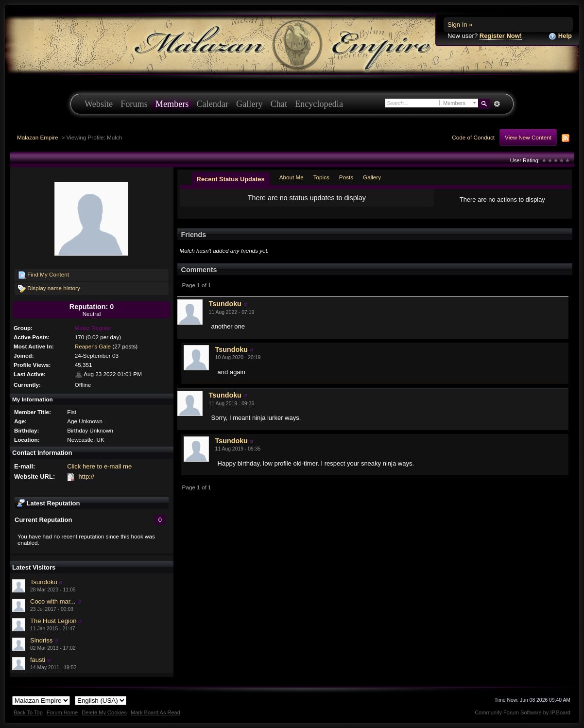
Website (99, 104)
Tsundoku (44, 582)
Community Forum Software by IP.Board (523, 712)
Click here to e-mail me (99, 466)
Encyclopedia (319, 104)
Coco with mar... (53, 601)
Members (172, 104)
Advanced (497, 104)
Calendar (212, 104)
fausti (38, 660)
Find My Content (43, 275)
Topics (321, 177)
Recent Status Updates (231, 179)
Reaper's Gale (93, 346)
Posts (346, 177)
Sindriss (41, 640)
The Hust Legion (53, 621)
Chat (279, 104)
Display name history (49, 289)
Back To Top (28, 712)
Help (560, 36)
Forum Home (62, 712)
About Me (292, 177)
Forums (134, 104)
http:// (86, 477)
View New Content (528, 137)
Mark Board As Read (155, 712)
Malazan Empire (37, 137)
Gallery (249, 104)
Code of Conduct (473, 137)
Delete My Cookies (104, 712)
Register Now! (501, 36)
